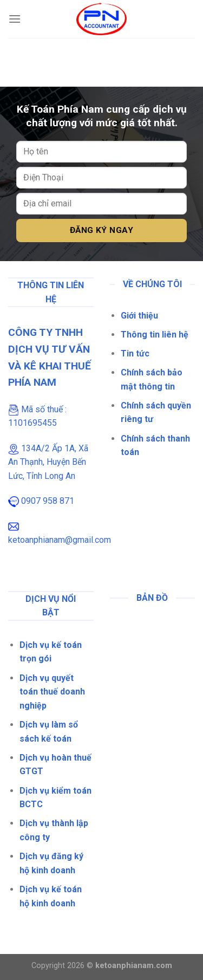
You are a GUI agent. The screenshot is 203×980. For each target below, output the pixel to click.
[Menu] (15, 19)
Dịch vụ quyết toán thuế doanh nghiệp (52, 692)
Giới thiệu (139, 316)
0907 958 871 (48, 501)
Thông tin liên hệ (155, 335)
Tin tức (135, 353)
